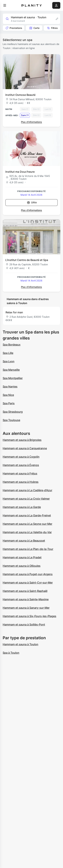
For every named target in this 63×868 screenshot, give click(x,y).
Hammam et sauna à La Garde (22, 507)
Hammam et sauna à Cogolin (21, 457)
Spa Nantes (10, 387)
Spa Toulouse (11, 420)
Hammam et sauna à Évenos (21, 465)
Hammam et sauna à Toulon (20, 644)
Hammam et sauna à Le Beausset (24, 541)
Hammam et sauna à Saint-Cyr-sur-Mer (28, 583)
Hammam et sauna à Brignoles (22, 440)
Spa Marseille (11, 370)
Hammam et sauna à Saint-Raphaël (25, 591)
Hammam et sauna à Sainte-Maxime (26, 599)
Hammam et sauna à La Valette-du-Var (27, 532)
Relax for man (14, 312)
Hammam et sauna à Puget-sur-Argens (28, 574)
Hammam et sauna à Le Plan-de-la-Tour (28, 549)
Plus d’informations (32, 122)
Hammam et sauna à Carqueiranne (25, 448)
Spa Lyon (9, 361)
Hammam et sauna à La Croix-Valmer (26, 499)
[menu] (5, 5)
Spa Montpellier (13, 378)
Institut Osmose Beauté (20, 95)
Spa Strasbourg (13, 412)
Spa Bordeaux (12, 345)
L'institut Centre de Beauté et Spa (27, 260)
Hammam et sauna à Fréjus (20, 473)
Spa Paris (9, 403)
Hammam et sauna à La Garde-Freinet (27, 515)
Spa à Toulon (11, 653)
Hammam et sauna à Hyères (21, 482)
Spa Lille (8, 353)
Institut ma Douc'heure (20, 172)
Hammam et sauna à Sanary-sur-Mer (26, 608)
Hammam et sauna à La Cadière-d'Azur (27, 490)
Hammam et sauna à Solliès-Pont (24, 624)
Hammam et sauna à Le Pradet (22, 557)
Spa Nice (8, 395)
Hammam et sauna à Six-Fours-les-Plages (29, 616)
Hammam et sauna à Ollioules (22, 566)
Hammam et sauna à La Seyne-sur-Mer (27, 524)
